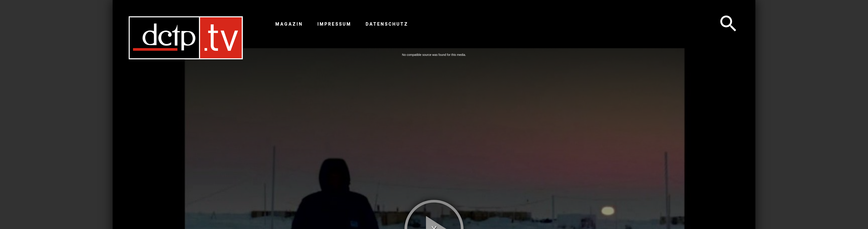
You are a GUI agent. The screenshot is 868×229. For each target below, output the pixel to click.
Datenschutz (387, 24)
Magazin (289, 24)
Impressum (334, 24)
